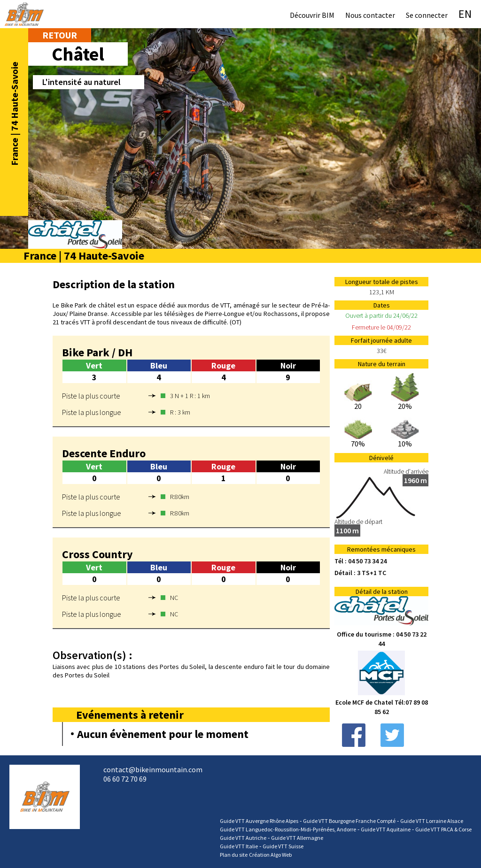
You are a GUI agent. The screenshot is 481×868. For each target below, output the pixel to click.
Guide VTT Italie (239, 846)
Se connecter (427, 15)
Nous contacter (370, 15)
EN (465, 14)
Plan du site (234, 855)
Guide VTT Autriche (243, 838)
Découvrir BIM (312, 15)
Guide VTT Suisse (283, 846)
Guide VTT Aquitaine (386, 829)
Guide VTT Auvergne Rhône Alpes (259, 821)
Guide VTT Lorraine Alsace (432, 821)
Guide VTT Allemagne (297, 838)
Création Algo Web (270, 855)
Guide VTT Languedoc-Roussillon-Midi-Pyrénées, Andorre (288, 829)
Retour (60, 35)
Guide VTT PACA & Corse (443, 829)
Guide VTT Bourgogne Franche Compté (349, 821)
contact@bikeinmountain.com (153, 769)
